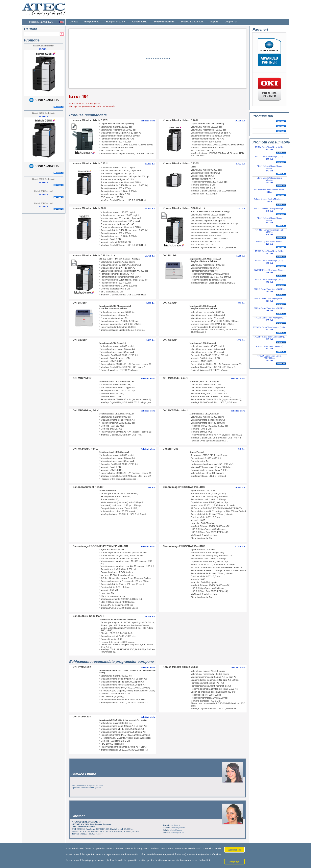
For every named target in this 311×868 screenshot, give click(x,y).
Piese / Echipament (192, 22)
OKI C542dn (170, 340)
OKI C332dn (170, 303)
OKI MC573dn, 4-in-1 (175, 410)
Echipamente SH (116, 22)
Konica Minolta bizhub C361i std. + (94, 255)
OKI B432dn (80, 303)
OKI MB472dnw (82, 378)
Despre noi (231, 22)
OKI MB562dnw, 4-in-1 (86, 410)
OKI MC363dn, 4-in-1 (175, 378)
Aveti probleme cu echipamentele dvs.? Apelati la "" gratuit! (87, 786)
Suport (214, 22)
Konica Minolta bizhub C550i (180, 667)
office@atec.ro (179, 828)
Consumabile (140, 22)
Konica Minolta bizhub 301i (89, 208)
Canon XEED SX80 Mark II (88, 616)
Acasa (74, 22)
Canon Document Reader (88, 487)
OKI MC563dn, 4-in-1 (85, 449)
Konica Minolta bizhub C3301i (181, 163)
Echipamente (92, 22)
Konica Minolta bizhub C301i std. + (184, 208)
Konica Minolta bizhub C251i (90, 163)
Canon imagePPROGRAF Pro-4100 (184, 487)
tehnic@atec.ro (176, 830)
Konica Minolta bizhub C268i (180, 120)
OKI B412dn (170, 255)
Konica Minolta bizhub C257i (90, 120)
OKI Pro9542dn (82, 717)
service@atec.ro (177, 832)
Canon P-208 (170, 449)
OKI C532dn (80, 340)
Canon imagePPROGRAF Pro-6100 (184, 546)
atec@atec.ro (176, 825)
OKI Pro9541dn (82, 667)
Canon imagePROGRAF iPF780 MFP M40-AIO (100, 546)
